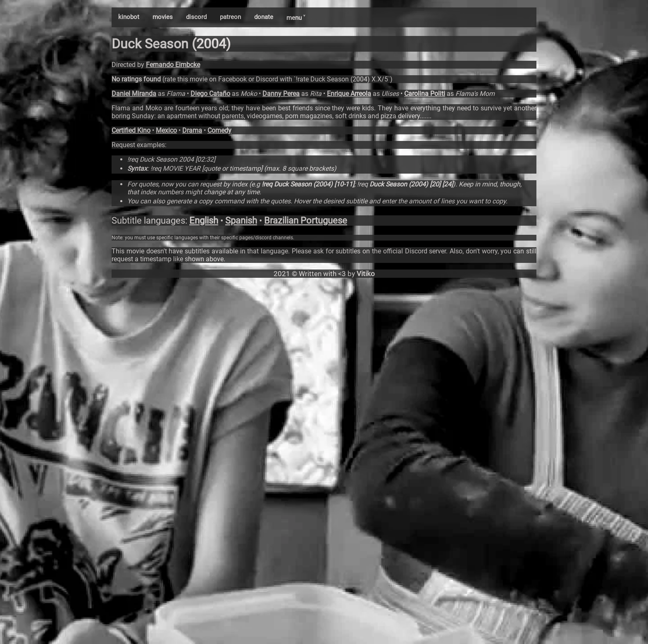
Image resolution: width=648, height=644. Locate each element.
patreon (230, 17)
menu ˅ (296, 18)
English (204, 221)
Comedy (219, 130)
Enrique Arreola (349, 94)
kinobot (129, 17)
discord (196, 17)
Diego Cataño (210, 94)
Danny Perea (281, 94)
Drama (192, 130)
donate (264, 17)
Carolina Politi (425, 94)
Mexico (166, 130)
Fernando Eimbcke (173, 65)
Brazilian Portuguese (306, 221)
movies (163, 17)
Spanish (241, 221)
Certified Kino (131, 130)
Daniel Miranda (134, 94)
